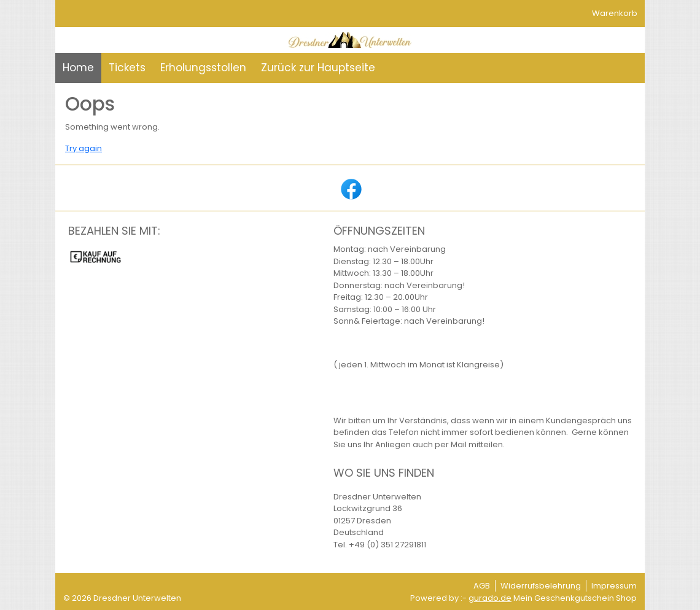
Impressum (614, 586)
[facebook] (350, 188)
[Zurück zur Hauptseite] (318, 68)
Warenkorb (615, 13)
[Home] (78, 68)
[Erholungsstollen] (203, 68)
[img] (350, 40)
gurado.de (490, 598)
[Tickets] (127, 68)
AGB (482, 586)
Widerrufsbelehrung (541, 586)
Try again (84, 148)
